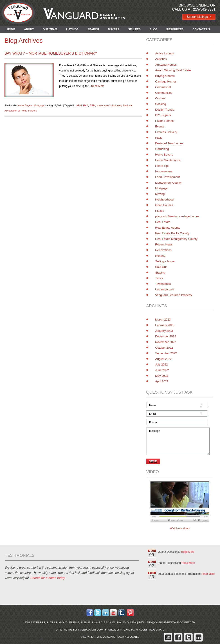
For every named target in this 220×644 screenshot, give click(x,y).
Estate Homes (164, 121)
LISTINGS (72, 29)
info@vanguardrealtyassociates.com (171, 623)
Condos (160, 98)
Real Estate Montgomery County (176, 239)
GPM (92, 105)
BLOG (154, 29)
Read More (98, 86)
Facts (159, 138)
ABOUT (29, 29)
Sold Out (161, 267)
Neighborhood (164, 199)
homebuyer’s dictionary (109, 105)
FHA (86, 105)
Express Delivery (166, 132)
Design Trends (165, 110)
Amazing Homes (166, 65)
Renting (160, 256)
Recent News (164, 244)
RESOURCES (175, 29)
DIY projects (163, 115)
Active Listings (165, 53)
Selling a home (165, 261)
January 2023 (164, 331)
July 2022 (162, 364)
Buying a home (165, 76)
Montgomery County (168, 183)
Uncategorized (165, 289)
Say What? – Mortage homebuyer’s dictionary (51, 53)
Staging (160, 273)
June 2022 (162, 370)
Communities (164, 93)
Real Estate (163, 222)
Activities (161, 59)
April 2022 (162, 381)
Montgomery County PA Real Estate (102, 630)
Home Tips (162, 166)
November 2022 (166, 342)
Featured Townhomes (169, 143)
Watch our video (180, 528)
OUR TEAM (50, 29)
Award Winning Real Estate (173, 70)
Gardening (162, 149)
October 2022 (164, 348)
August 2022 (163, 359)
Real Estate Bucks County (172, 233)
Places (160, 211)
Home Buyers (25, 105)
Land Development (167, 177)
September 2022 (166, 353)
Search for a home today (48, 578)
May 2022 (162, 376)
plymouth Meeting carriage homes (177, 216)
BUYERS (114, 29)
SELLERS (134, 29)
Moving (160, 194)
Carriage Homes (166, 81)
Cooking (161, 104)
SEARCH (93, 29)
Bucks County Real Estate (148, 630)
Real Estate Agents (168, 228)
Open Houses (164, 205)
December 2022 (166, 336)
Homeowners (164, 171)
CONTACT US (201, 29)
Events (160, 126)
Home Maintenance (168, 160)
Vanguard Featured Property (174, 295)
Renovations (163, 250)
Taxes (159, 278)
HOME (11, 29)
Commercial (163, 87)
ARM (79, 105)
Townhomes (163, 284)
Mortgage (39, 105)
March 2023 (163, 320)
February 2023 (165, 325)
